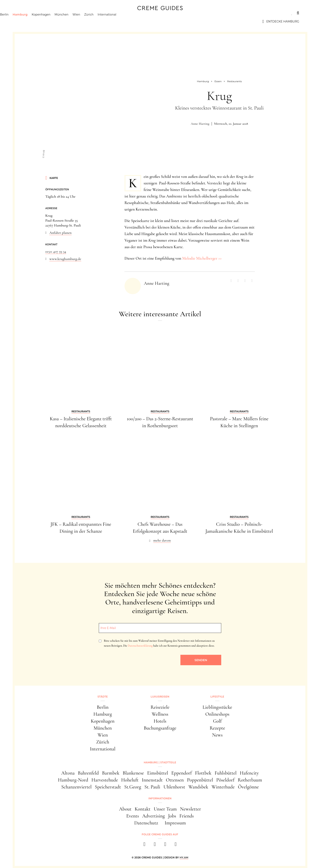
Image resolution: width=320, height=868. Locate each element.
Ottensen (175, 780)
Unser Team (165, 809)
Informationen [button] (160, 798)
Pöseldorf (225, 780)
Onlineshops (217, 714)
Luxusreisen (52, 13)
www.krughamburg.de (65, 259)
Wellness (160, 714)
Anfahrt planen (61, 233)
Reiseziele (160, 707)
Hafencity (249, 773)
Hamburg (41, 21)
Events (133, 816)
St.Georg (133, 787)
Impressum (175, 823)
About (125, 809)
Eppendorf (182, 773)
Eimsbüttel (158, 773)
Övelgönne (248, 787)
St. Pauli (152, 787)
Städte (27, 13)
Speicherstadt (108, 787)
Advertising (154, 816)
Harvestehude (105, 780)
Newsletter (191, 809)
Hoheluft (130, 780)
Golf (217, 721)
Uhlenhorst (174, 787)
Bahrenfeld (88, 773)
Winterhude (223, 787)
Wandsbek (198, 787)
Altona (68, 773)
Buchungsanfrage (160, 728)
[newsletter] (176, 845)
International (128, 21)
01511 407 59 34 (56, 251)
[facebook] (144, 845)
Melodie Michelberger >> (202, 258)
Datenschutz (146, 823)
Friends (187, 816)
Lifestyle (79, 13)
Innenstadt (152, 780)
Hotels (160, 721)
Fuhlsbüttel (226, 773)
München (82, 21)
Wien (97, 21)
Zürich (110, 21)
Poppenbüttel (200, 780)
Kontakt (143, 809)
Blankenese (133, 773)
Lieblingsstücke (217, 707)
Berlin (25, 21)
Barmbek (111, 773)
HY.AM (184, 857)
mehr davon (162, 540)
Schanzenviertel (76, 787)
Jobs (172, 816)
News (217, 735)
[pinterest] (165, 845)
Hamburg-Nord (73, 780)
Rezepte (217, 728)
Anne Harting (200, 124)
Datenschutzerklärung (140, 646)
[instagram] (155, 845)
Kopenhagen (62, 21)
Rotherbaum (250, 780)
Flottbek (203, 773)
